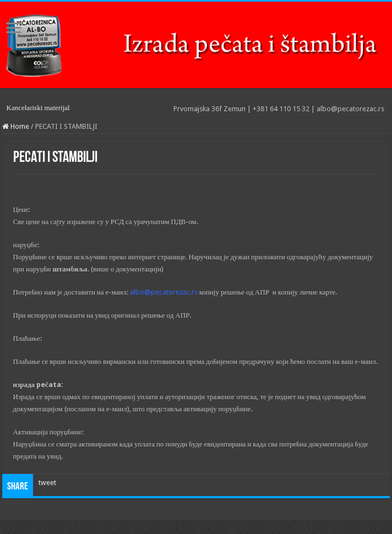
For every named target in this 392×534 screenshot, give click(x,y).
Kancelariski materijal (38, 108)
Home (16, 126)
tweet (47, 483)
